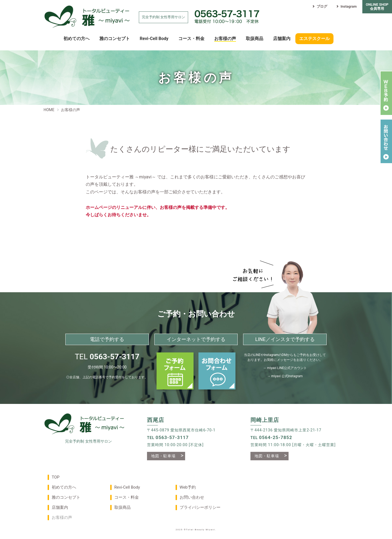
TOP (56, 477)
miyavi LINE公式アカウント (287, 368)
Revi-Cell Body (154, 39)
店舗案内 (282, 39)
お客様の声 (225, 39)
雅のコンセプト (115, 39)
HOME (49, 110)
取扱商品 (255, 39)
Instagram (346, 6)
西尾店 (156, 420)
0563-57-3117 (114, 357)
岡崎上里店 (265, 420)
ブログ (319, 6)
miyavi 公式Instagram (287, 376)
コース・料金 (191, 39)
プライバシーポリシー (200, 507)
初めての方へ (76, 39)
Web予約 (188, 487)
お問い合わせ (192, 497)
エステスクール (314, 39)
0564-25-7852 (276, 437)
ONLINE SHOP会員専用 (377, 7)
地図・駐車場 (163, 456)
